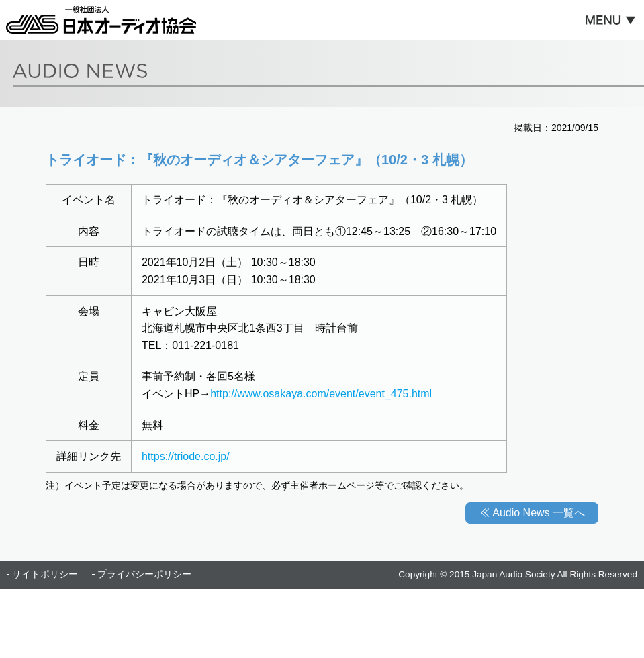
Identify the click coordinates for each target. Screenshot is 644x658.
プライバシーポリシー (144, 574)
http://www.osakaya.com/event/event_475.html (321, 394)
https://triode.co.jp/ (186, 456)
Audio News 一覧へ (539, 513)
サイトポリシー (45, 574)
